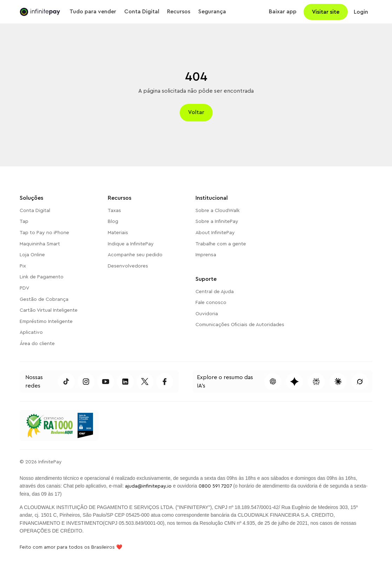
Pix (23, 266)
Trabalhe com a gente (221, 244)
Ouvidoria (207, 314)
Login (361, 12)
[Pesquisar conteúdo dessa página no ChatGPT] (273, 382)
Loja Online (32, 255)
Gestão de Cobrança (44, 299)
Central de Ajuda (215, 292)
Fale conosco (211, 303)
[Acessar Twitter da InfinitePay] (145, 382)
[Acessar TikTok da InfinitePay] (66, 382)
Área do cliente (37, 344)
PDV (24, 288)
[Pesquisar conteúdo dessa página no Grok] (360, 382)
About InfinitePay (215, 233)
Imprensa (206, 255)
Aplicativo (31, 332)
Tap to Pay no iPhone (44, 233)
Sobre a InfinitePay (217, 221)
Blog (113, 221)
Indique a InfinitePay (131, 244)
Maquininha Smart (40, 244)
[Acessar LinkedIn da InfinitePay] (125, 382)
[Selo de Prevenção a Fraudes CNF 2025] (85, 425)
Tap (24, 221)
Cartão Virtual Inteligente (49, 310)
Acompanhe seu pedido (135, 255)
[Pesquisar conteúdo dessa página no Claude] (338, 382)
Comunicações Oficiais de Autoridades (240, 325)
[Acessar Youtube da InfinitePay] (106, 382)
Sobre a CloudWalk (218, 211)
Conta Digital (35, 211)
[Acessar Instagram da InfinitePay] (86, 382)
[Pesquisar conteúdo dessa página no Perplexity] (316, 382)
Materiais (118, 233)
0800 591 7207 (215, 486)
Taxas (114, 211)
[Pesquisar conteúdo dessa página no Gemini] (294, 382)
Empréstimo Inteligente (46, 322)
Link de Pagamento (42, 277)
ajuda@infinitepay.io (148, 486)
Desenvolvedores (128, 266)
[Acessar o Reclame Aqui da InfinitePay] (49, 425)
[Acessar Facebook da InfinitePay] (165, 382)
